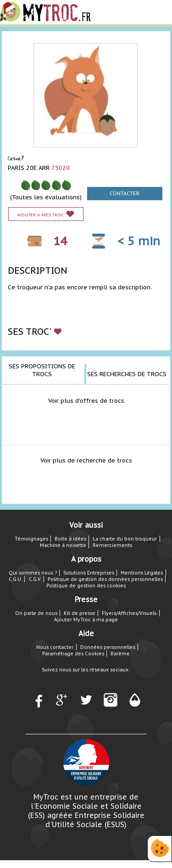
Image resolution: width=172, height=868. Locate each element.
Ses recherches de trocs (127, 374)
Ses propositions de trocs (42, 370)
